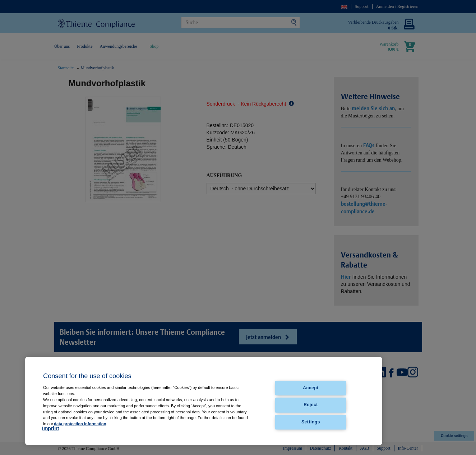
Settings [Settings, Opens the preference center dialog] (311, 422)
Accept (311, 388)
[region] (204, 401)
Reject (311, 405)
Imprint (50, 428)
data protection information (80, 424)
